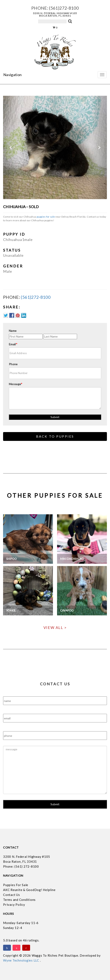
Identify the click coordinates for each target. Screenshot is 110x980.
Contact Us (12, 895)
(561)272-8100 (64, 8)
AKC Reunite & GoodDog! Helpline (29, 890)
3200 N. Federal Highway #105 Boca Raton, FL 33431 (55, 14)
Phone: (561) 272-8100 (21, 866)
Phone (13, 364)
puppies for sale (46, 217)
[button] (11, 147)
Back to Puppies (55, 436)
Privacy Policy (14, 905)
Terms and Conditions (19, 900)
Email (13, 344)
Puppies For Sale (16, 885)
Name (13, 331)
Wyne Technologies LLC (22, 960)
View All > (55, 627)
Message (16, 384)
